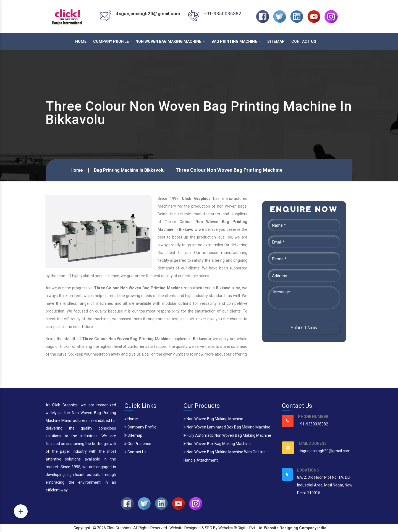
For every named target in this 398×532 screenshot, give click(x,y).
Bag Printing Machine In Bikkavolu (129, 170)
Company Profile (111, 41)
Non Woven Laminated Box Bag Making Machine (227, 427)
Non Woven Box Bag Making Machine (217, 444)
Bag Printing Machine (236, 41)
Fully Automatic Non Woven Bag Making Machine (227, 435)
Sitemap (276, 41)
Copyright (82, 528)
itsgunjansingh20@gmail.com (148, 14)
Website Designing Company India (295, 528)
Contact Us (304, 41)
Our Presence (138, 444)
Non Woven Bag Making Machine (170, 41)
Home (81, 41)
